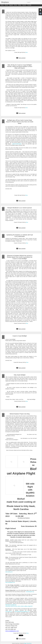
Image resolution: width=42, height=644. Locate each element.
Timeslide (29, 6)
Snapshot (24, 6)
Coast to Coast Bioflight (20, 336)
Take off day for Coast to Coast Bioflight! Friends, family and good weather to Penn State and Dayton (20, 66)
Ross (27, 52)
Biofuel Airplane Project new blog (20, 414)
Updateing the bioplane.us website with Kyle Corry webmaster (20, 236)
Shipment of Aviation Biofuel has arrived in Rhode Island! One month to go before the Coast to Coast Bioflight (20, 257)
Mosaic (16, 6)
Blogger (25, 643)
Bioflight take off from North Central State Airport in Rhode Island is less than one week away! (20, 122)
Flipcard (6, 6)
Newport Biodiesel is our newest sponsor (20, 208)
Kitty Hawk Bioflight (20, 375)
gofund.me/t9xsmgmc (17, 144)
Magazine (11, 6)
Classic (2, 6)
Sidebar (20, 6)
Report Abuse (29, 643)
